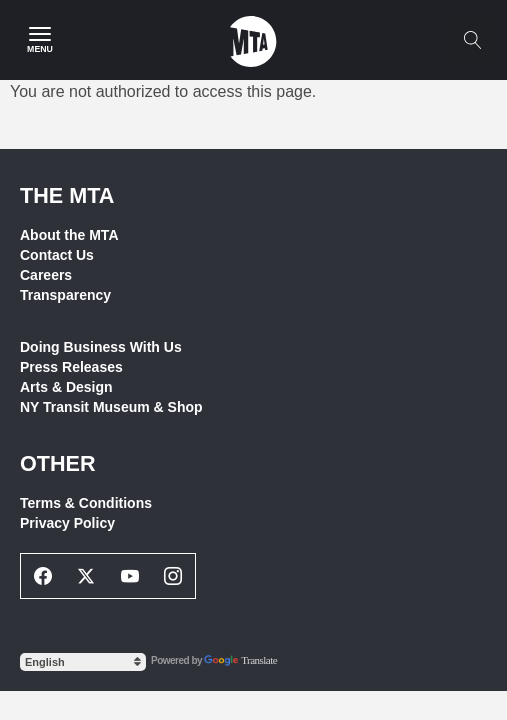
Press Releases (71, 367)
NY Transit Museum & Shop (111, 407)
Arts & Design (66, 387)
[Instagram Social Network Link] (174, 576)
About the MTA (69, 235)
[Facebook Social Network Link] (43, 576)
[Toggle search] (472, 40)
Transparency (65, 295)
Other (58, 463)
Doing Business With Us (101, 347)
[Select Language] (83, 662)
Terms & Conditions (86, 503)
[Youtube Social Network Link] (130, 576)
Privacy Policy (67, 523)
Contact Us (57, 255)
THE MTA (67, 195)
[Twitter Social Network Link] (87, 576)
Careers (46, 275)
